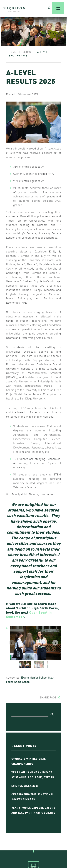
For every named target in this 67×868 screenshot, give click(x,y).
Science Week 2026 (25, 785)
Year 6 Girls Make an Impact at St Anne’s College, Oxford (33, 774)
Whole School (22, 682)
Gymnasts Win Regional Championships (29, 761)
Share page (48, 697)
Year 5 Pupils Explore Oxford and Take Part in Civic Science (33, 810)
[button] (25, 665)
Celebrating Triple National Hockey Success (33, 796)
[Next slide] (55, 643)
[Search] (30, 714)
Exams (25, 677)
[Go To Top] (33, 850)
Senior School (39, 677)
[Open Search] (49, 8)
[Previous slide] (12, 643)
